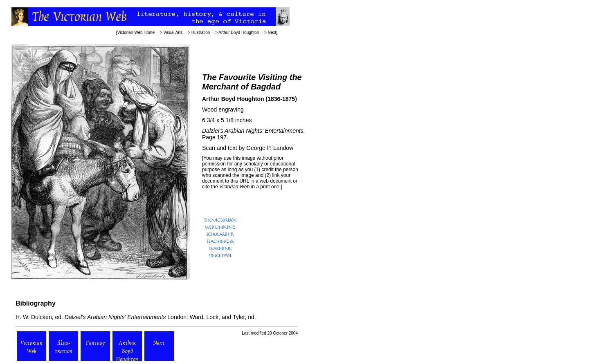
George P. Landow (270, 148)
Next (272, 32)
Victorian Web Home (136, 32)
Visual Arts (173, 32)
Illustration (201, 32)
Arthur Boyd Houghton (239, 32)
